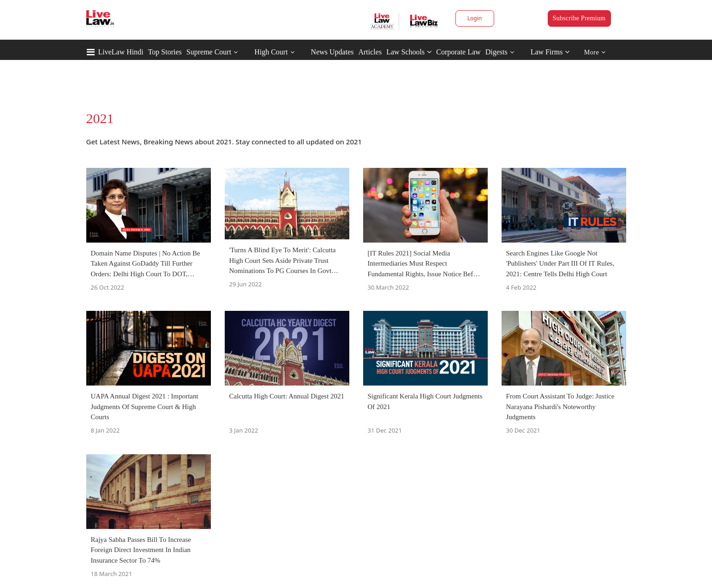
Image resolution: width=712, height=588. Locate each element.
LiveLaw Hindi (121, 52)
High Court (271, 52)
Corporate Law (458, 52)
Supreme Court (209, 52)
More (595, 52)
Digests (497, 52)
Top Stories (165, 52)
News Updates (332, 52)
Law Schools (409, 52)
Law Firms (550, 52)
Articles (370, 52)
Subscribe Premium (579, 18)
